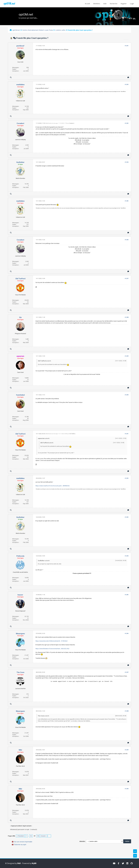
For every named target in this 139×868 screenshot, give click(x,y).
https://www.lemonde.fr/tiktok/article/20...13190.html (51, 641)
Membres (97, 4)
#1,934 (127, 556)
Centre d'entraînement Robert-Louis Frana (38, 30)
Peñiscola (20, 556)
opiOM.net (9, 3)
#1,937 (127, 672)
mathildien (20, 85)
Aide (105, 4)
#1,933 (127, 517)
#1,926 (127, 240)
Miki (20, 750)
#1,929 (127, 356)
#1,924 (127, 162)
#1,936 (127, 633)
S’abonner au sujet (20, 845)
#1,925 (127, 201)
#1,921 (127, 46)
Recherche (114, 4)
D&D (19, 863)
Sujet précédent (16, 826)
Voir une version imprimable (23, 842)
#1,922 (127, 84)
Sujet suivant (27, 826)
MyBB (34, 863)
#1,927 (127, 279)
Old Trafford (20, 279)
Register (124, 4)
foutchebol (20, 395)
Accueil (87, 4)
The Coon (20, 672)
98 (38, 836)
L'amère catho (60, 30)
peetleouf (20, 46)
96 (31, 836)
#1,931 (127, 434)
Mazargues (20, 634)
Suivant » (44, 836)
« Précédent (20, 836)
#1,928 (127, 317)
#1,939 (127, 750)
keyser (20, 595)
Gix (20, 317)
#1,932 (127, 478)
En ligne (20, 164)
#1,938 (127, 711)
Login (132, 4)
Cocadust (20, 123)
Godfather (20, 162)
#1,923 (127, 123)
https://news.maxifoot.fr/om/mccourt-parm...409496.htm (53, 486)
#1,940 (127, 789)
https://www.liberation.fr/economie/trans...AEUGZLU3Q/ (52, 649)
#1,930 (127, 395)
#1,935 (127, 595)
